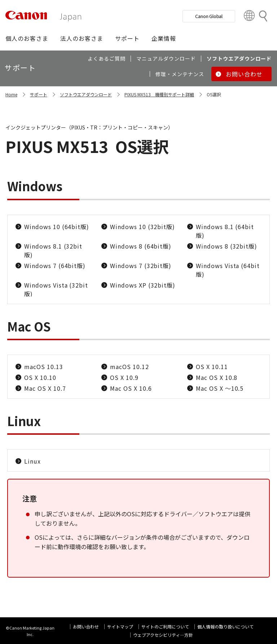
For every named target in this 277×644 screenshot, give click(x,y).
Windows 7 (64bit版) (55, 266)
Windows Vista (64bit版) (228, 270)
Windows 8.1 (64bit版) (225, 231)
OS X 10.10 (40, 377)
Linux (32, 461)
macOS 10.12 (129, 367)
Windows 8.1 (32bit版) (53, 250)
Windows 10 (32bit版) (142, 227)
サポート (39, 94)
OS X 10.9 (124, 377)
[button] (27, 38)
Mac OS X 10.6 (131, 388)
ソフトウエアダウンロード (86, 94)
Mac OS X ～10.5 (220, 388)
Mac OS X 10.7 (45, 388)
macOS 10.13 (44, 367)
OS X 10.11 (212, 367)
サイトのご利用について (165, 627)
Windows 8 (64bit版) (141, 246)
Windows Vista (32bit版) (56, 289)
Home (11, 94)
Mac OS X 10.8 (217, 377)
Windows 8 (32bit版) (227, 246)
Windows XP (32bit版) (143, 285)
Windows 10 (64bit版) (57, 227)
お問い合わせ (86, 627)
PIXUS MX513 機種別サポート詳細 (159, 94)
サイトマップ (120, 627)
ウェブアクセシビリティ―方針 (163, 635)
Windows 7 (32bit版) (141, 266)
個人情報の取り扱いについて (225, 627)
